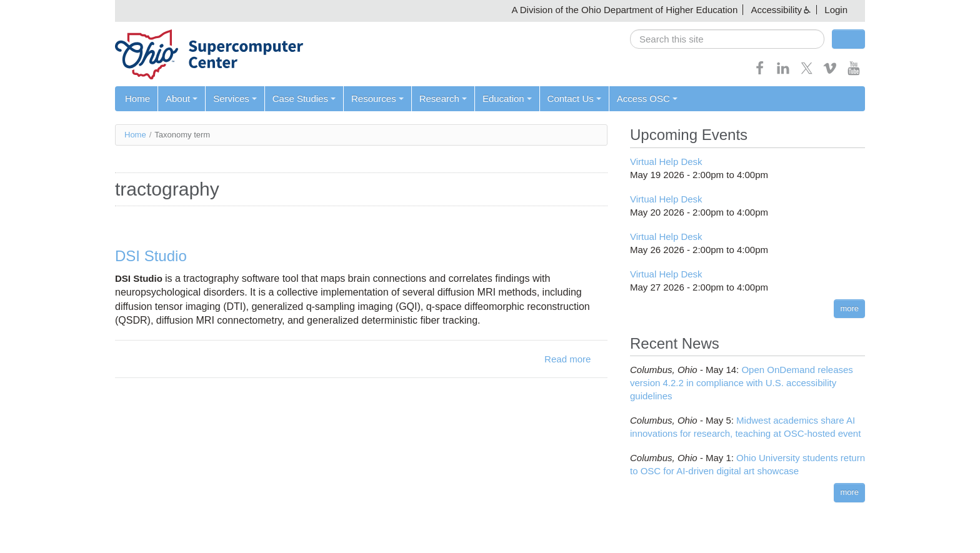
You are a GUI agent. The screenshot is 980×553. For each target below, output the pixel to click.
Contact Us (574, 98)
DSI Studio (151, 256)
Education (507, 98)
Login (836, 10)
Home (137, 98)
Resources (377, 98)
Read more (567, 359)
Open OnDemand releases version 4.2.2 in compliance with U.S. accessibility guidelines (742, 383)
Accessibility (776, 10)
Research (443, 98)
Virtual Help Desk (666, 162)
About (182, 98)
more (849, 308)
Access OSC (647, 98)
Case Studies (304, 98)
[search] (727, 39)
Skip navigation (35, 10)
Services (235, 98)
